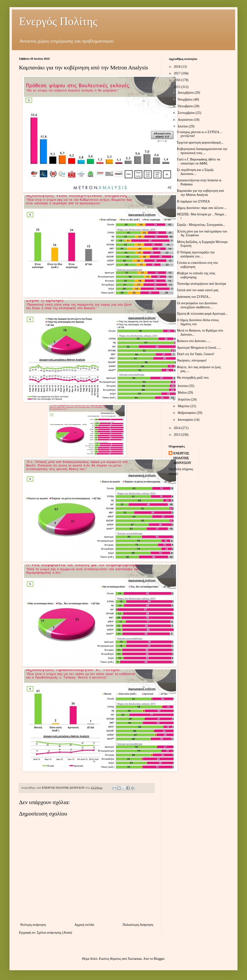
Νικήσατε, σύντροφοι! (192, 360)
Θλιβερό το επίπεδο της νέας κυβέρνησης (196, 275)
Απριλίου (184, 399)
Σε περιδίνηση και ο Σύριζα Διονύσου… (195, 172)
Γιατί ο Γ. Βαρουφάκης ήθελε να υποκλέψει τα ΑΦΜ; (199, 161)
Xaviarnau (135, 959)
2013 (178, 435)
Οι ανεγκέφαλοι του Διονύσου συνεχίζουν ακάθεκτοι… (197, 305)
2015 (178, 87)
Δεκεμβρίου (186, 93)
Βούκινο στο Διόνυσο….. (194, 341)
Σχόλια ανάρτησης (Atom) (54, 933)
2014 (178, 428)
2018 (178, 67)
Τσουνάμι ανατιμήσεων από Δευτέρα (202, 284)
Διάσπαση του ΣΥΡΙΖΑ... (194, 297)
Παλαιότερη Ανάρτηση (138, 925)
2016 (178, 80)
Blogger (159, 959)
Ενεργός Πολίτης (58, 21)
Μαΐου (183, 393)
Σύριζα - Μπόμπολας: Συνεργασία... (201, 225)
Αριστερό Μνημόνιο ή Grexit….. (199, 348)
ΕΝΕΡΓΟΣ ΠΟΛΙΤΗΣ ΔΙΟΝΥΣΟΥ (182, 458)
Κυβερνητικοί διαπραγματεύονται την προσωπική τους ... (202, 151)
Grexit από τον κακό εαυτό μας (198, 290)
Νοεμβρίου (185, 99)
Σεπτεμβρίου (187, 113)
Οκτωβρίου (186, 106)
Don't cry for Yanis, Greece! (196, 354)
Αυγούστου (186, 120)
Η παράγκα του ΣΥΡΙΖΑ (193, 201)
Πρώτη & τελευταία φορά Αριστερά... (202, 314)
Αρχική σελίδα (84, 925)
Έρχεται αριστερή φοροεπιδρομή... (200, 142)
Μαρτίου (184, 406)
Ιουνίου (183, 386)
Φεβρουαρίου (187, 413)
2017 (178, 73)
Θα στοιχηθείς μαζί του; (193, 378)
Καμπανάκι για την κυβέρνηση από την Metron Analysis (200, 193)
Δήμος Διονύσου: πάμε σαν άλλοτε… (202, 208)
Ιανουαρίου (186, 420)
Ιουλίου (183, 126)
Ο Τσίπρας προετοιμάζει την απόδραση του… (196, 254)
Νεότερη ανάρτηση (33, 925)
